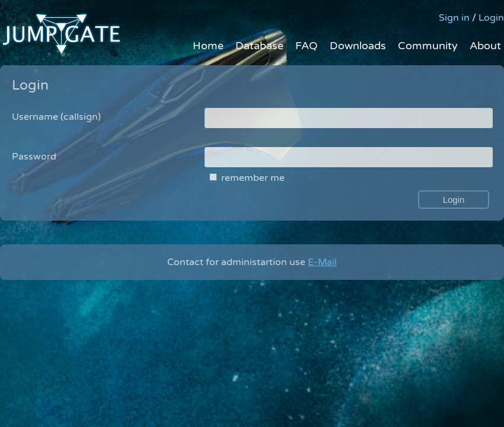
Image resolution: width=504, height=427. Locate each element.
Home (208, 46)
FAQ (307, 46)
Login (491, 18)
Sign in (454, 18)
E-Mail (322, 262)
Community (428, 46)
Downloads (358, 46)
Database (259, 46)
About (485, 46)
